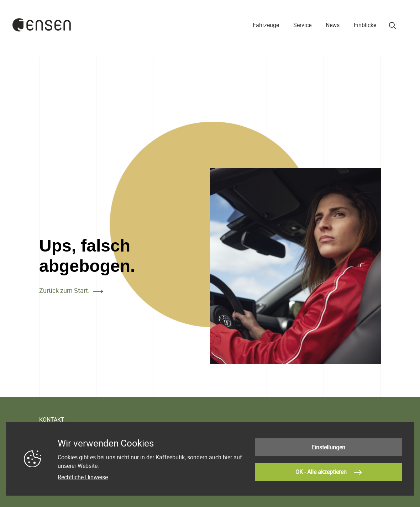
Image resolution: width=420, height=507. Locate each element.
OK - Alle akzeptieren (329, 472)
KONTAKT (52, 419)
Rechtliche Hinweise (83, 478)
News (333, 25)
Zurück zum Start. (64, 290)
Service (302, 25)
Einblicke (365, 25)
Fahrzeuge (266, 25)
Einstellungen (328, 448)
